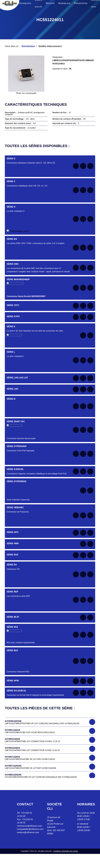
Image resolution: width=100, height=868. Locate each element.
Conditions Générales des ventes (66, 851)
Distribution (28, 46)
